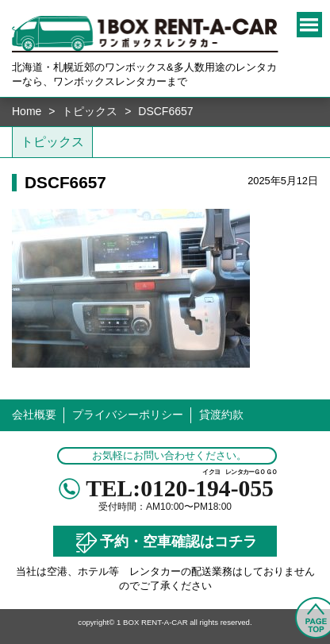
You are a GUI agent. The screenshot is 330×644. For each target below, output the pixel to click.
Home (27, 111)
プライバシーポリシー (128, 415)
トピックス (90, 111)
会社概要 (34, 415)
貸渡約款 (221, 415)
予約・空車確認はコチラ (165, 543)
